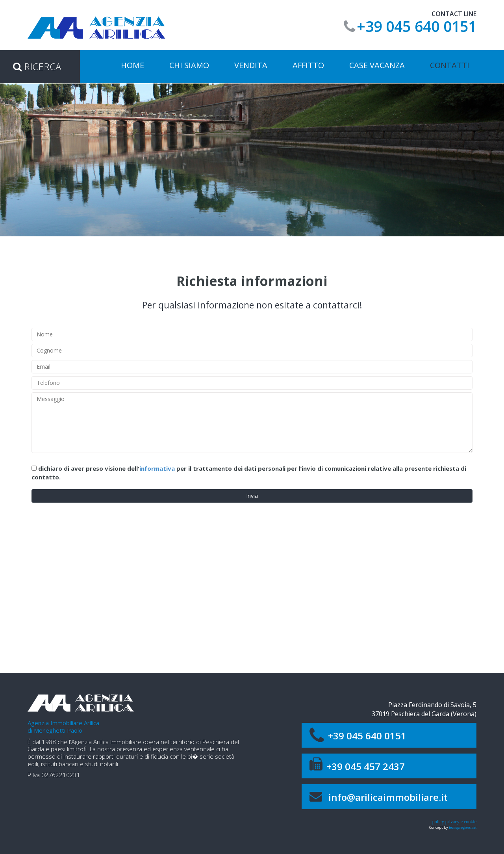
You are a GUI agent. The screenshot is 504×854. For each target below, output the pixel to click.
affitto (308, 65)
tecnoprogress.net (463, 828)
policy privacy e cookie (454, 822)
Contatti (450, 65)
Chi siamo (189, 65)
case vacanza (377, 65)
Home (132, 65)
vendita (251, 65)
